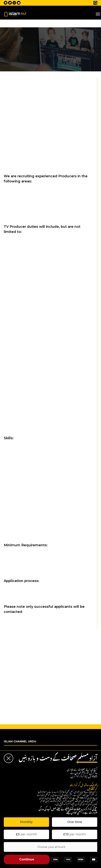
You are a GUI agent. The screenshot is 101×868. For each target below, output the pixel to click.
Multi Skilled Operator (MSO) (26, 685)
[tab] (26, 822)
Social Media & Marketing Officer (30, 661)
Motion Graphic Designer (24, 697)
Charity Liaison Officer (23, 715)
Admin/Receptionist (21, 667)
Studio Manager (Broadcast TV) (29, 679)
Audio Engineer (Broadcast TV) (28, 691)
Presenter (14, 656)
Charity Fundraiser (20, 709)
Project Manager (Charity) (25, 703)
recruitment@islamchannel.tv (22, 592)
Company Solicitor (20, 673)
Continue (27, 859)
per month (26, 834)
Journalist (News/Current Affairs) (30, 650)
